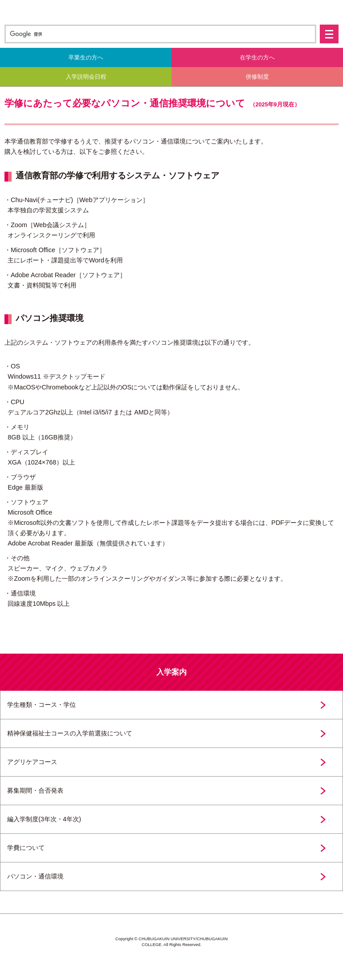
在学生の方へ (257, 57)
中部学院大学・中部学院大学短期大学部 (171, 964)
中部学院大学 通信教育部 (171, 12)
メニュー (329, 34)
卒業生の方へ (86, 57)
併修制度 (257, 77)
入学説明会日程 (86, 77)
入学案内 (171, 672)
